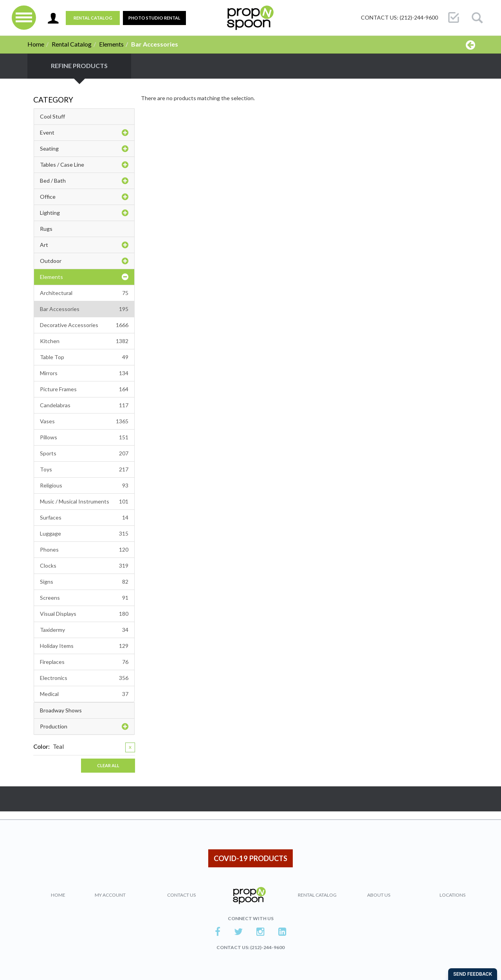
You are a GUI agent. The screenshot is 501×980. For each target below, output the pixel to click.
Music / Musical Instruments (84, 502)
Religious (84, 486)
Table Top (84, 357)
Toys (84, 469)
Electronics (84, 678)
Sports (84, 453)
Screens (84, 598)
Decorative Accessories (84, 325)
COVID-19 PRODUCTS (250, 858)
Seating (84, 149)
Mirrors (84, 373)
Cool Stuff (52, 116)
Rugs (46, 229)
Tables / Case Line (84, 165)
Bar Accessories (84, 309)
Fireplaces (84, 662)
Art (84, 245)
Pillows (84, 437)
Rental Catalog (93, 18)
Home (36, 44)
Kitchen (84, 341)
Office (84, 197)
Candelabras (84, 405)
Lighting (84, 213)
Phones (84, 550)
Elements (111, 44)
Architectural (84, 293)
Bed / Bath (84, 181)
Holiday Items (84, 646)
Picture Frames (84, 389)
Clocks (84, 566)
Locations (452, 895)
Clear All (108, 765)
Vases (84, 421)
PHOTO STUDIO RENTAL (154, 18)
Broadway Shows (61, 710)
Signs (84, 582)
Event (84, 133)
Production (84, 726)
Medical (84, 694)
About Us (379, 895)
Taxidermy (84, 630)
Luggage (84, 534)
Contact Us (181, 895)
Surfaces (84, 518)
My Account (110, 895)
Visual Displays (84, 614)
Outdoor (84, 261)
